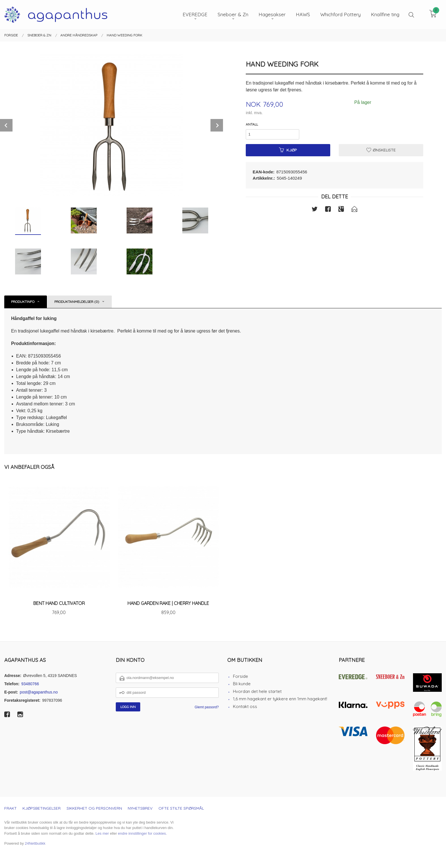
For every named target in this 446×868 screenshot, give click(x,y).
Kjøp (288, 150)
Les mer (102, 833)
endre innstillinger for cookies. (143, 833)
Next (217, 125)
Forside (240, 676)
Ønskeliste (381, 150)
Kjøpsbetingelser (42, 808)
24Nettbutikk (35, 843)
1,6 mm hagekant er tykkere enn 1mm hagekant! (280, 699)
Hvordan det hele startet (257, 691)
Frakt (11, 808)
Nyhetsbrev (140, 808)
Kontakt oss (245, 706)
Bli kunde (242, 684)
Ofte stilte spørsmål (181, 808)
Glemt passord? (207, 707)
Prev (6, 125)
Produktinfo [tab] (23, 302)
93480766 (30, 684)
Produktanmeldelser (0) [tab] (77, 302)
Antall (252, 124)
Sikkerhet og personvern (94, 808)
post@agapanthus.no (39, 692)
